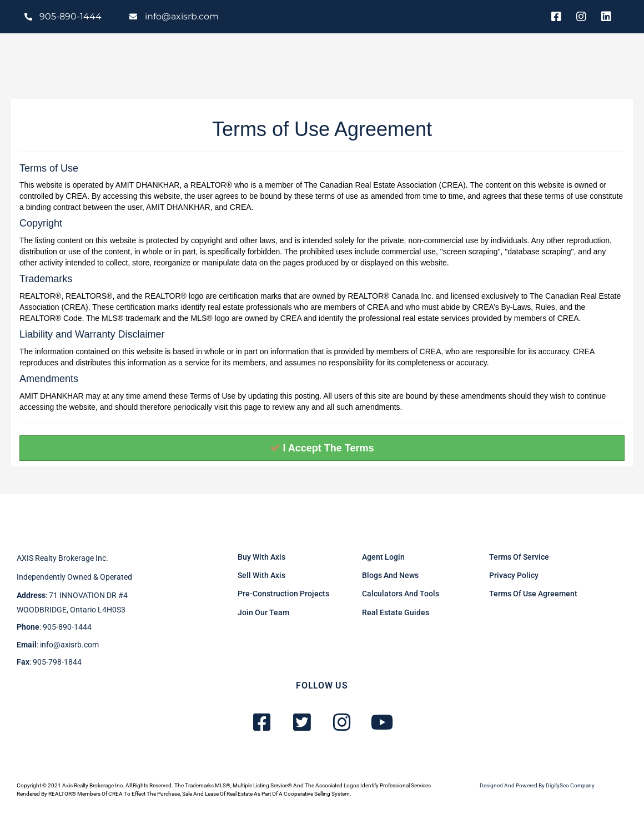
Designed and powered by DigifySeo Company (537, 785)
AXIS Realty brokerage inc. (62, 558)
